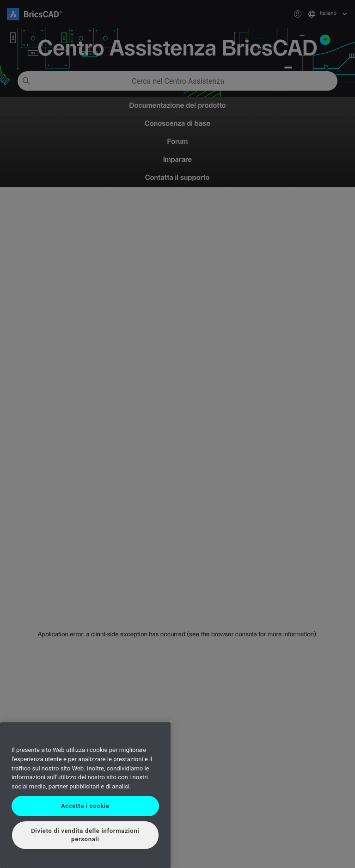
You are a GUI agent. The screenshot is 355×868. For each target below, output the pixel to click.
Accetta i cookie (85, 806)
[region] (85, 795)
